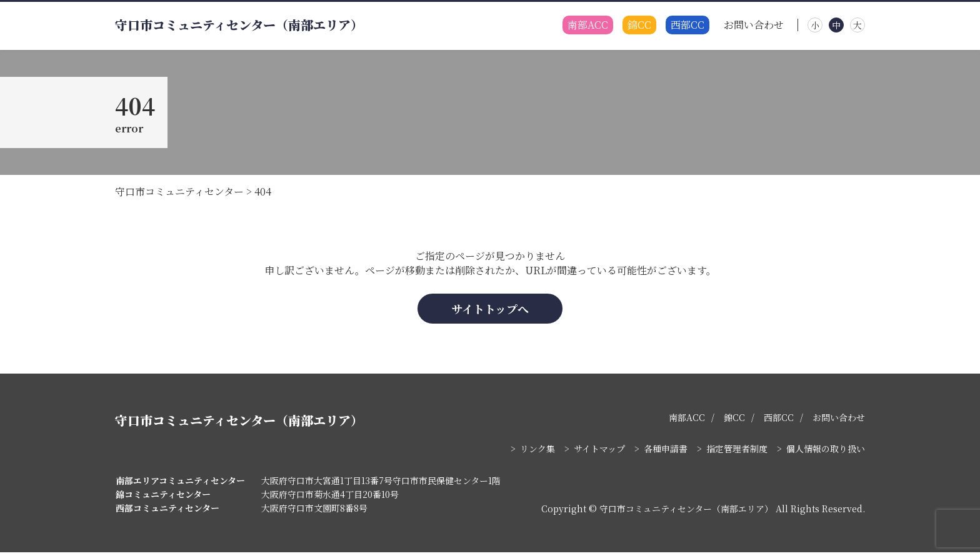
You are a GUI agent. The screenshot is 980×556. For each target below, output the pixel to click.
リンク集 (537, 452)
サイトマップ (599, 452)
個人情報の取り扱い (826, 452)
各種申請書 (666, 452)
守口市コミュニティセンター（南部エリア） (239, 25)
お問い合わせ (754, 25)
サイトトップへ (490, 312)
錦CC (639, 25)
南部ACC (588, 25)
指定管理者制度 (737, 452)
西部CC (687, 25)
